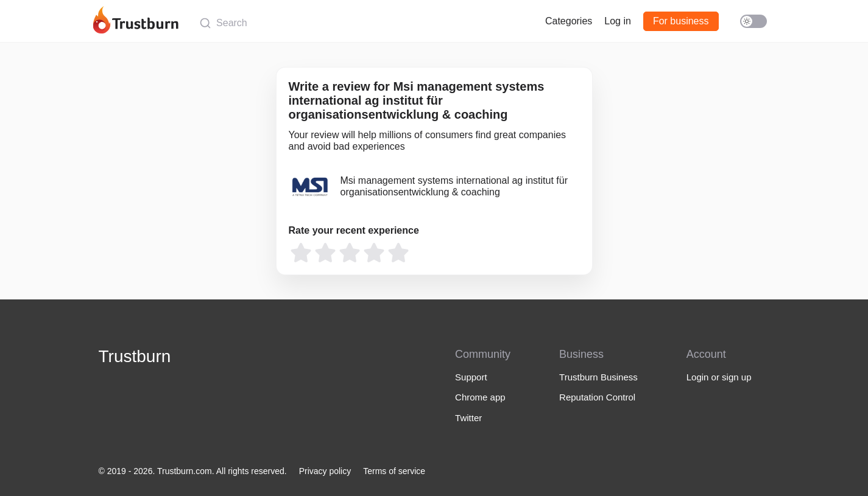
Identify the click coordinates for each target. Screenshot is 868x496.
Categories (569, 21)
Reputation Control (597, 397)
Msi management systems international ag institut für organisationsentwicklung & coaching (454, 186)
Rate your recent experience (354, 230)
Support (471, 377)
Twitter (468, 418)
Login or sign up (719, 377)
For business (681, 21)
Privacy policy (325, 471)
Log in (618, 21)
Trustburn (135, 356)
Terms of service (394, 471)
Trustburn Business (598, 377)
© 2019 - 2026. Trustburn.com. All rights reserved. (193, 471)
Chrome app (480, 397)
